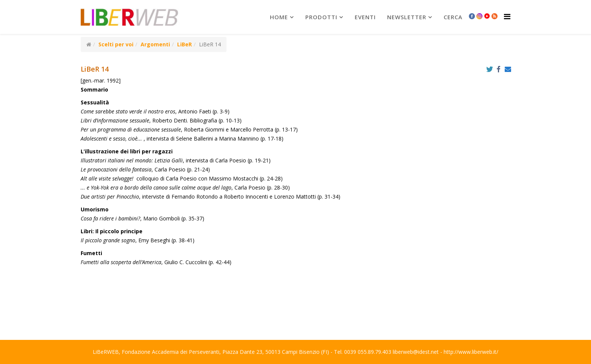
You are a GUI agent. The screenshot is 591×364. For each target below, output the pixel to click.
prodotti (321, 17)
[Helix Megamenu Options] (507, 16)
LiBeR (184, 44)
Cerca (453, 17)
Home (279, 17)
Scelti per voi (116, 44)
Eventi (365, 17)
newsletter (407, 17)
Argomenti (155, 44)
